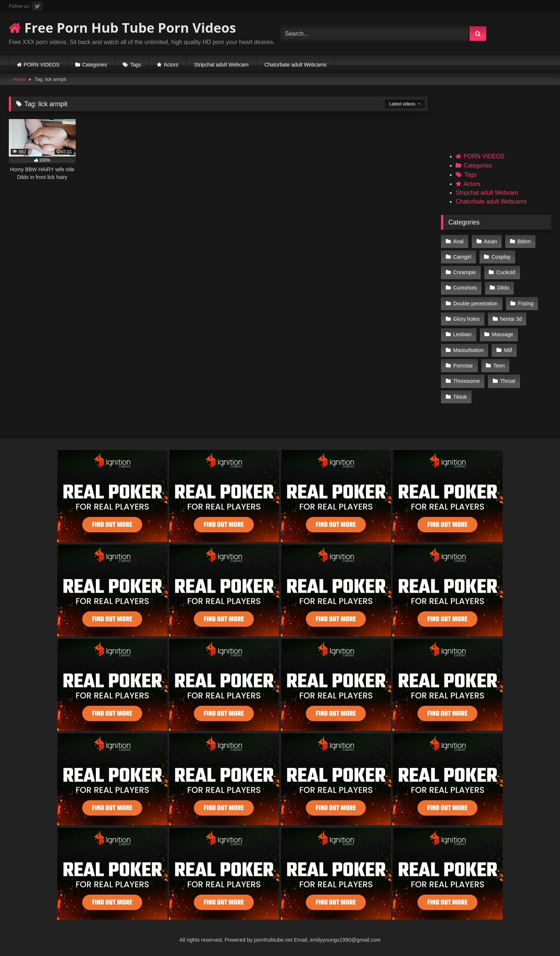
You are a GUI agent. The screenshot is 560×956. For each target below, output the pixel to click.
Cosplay (501, 257)
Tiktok (460, 397)
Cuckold (506, 272)
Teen (499, 366)
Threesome (467, 381)
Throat (508, 381)
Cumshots (465, 288)
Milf (508, 350)
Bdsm (524, 241)
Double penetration (476, 303)
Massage (502, 334)
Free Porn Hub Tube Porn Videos (122, 28)
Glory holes (467, 319)
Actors (171, 65)
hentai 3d (511, 319)
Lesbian (462, 334)
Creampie (465, 272)
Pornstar (463, 366)
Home (19, 79)
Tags (136, 65)
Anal (458, 241)
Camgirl (462, 257)
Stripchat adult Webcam (221, 65)
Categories (94, 65)
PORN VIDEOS (42, 65)
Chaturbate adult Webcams (295, 65)
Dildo (503, 288)
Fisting (526, 303)
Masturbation (468, 350)
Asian (491, 241)
